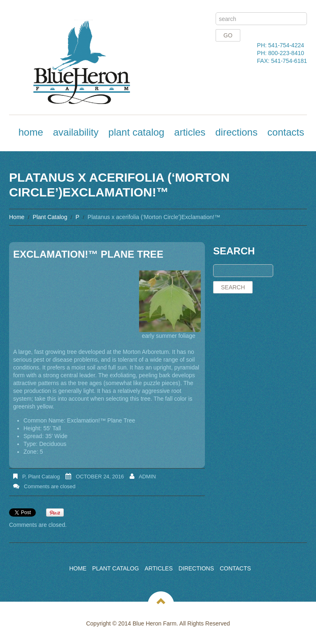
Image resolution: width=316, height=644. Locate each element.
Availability (76, 132)
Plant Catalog (136, 132)
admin (147, 477)
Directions (236, 132)
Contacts (286, 132)
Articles (190, 132)
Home (31, 132)
